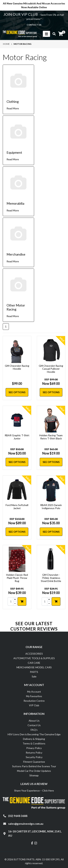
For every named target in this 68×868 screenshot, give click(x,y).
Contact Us (34, 725)
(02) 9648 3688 (18, 816)
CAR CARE (34, 663)
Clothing (13, 101)
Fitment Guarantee (34, 762)
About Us (34, 721)
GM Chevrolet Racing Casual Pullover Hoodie (51, 369)
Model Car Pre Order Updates (34, 771)
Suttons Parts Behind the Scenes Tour (34, 766)
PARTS (34, 672)
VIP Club (34, 705)
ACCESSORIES (34, 654)
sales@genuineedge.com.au (26, 824)
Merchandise (16, 254)
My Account (34, 692)
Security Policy (34, 757)
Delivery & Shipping (34, 739)
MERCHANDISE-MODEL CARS (34, 667)
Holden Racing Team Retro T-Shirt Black (51, 437)
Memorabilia (15, 203)
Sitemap (34, 775)
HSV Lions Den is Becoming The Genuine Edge (34, 734)
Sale (34, 676)
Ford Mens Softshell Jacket (17, 507)
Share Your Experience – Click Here (34, 791)
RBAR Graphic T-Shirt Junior (17, 437)
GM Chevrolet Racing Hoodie (17, 367)
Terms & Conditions (34, 743)
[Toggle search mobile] (53, 34)
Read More (13, 108)
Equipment (14, 152)
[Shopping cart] (61, 34)
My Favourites (34, 696)
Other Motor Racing (16, 307)
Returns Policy (34, 753)
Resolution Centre (34, 701)
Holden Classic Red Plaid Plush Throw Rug (17, 578)
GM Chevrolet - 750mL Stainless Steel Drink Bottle (51, 578)
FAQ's (34, 730)
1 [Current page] (6, 326)
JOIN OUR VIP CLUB (21, 14)
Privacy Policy (34, 748)
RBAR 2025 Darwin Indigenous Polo (51, 507)
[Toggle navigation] (46, 34)
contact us (34, 25)
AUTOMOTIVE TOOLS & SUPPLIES (34, 658)
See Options (17, 392)
